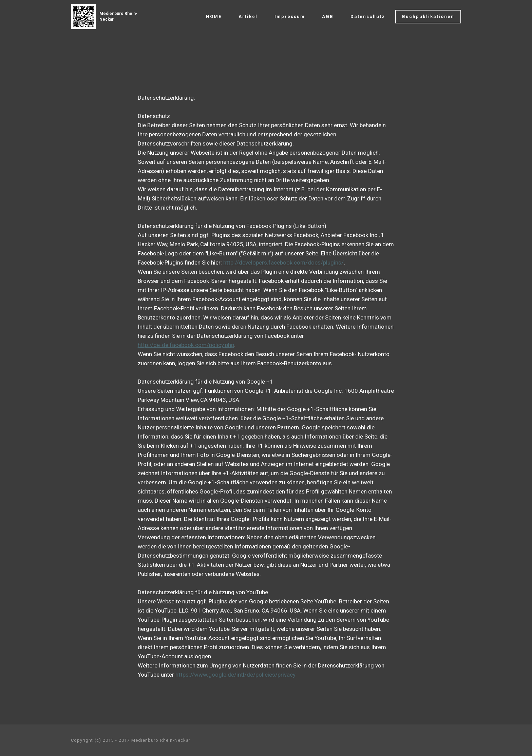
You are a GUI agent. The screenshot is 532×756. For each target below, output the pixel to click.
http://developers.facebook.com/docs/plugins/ (283, 263)
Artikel (248, 16)
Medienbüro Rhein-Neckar (118, 16)
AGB (328, 16)
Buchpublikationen (428, 16)
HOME (214, 16)
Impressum (290, 16)
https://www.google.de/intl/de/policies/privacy (235, 675)
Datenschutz (368, 16)
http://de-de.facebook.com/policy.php (186, 345)
